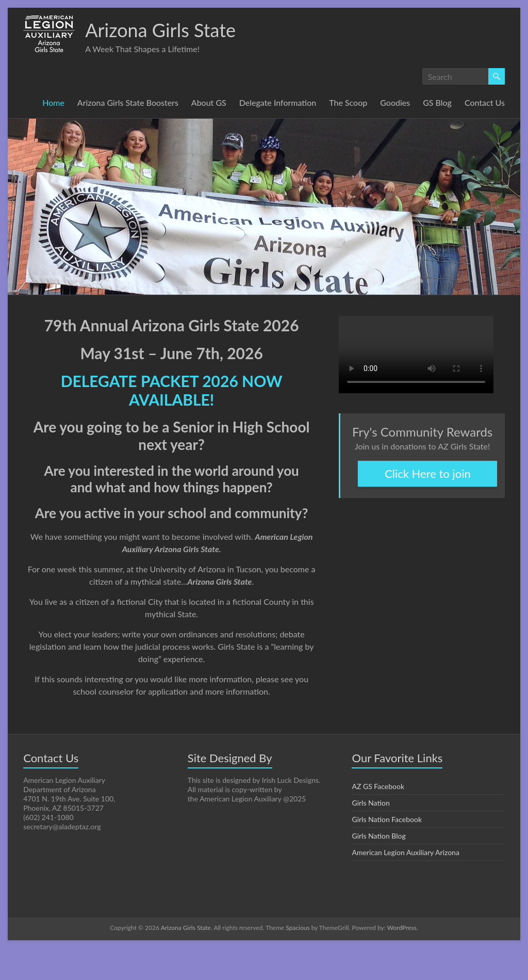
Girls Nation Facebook (387, 851)
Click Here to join (427, 489)
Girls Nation (370, 834)
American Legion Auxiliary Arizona (406, 884)
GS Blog (438, 102)
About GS (205, 102)
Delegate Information (275, 102)
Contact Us (56, 118)
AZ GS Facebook (379, 818)
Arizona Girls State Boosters (123, 102)
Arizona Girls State (162, 30)
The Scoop (346, 102)
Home (47, 102)
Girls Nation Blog (379, 867)
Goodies (394, 102)
